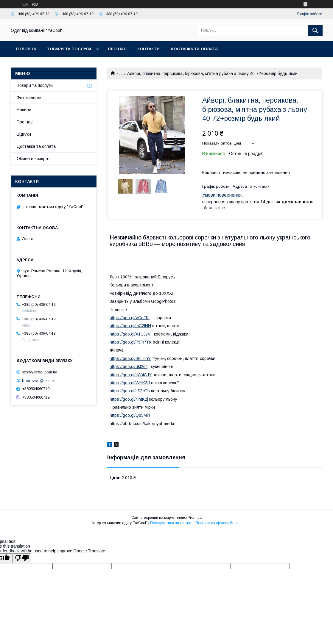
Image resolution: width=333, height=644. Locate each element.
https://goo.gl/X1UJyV (130, 334)
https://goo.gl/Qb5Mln (130, 415)
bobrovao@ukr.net (38, 380)
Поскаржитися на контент (171, 523)
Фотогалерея (30, 98)
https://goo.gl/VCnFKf (130, 318)
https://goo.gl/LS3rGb (130, 391)
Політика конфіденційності (218, 523)
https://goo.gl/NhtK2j (129, 399)
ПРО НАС (117, 49)
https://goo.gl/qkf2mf (129, 366)
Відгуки (24, 134)
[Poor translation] (22, 558)
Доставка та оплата (194, 49)
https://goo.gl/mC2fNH (130, 326)
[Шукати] (315, 30)
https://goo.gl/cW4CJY (131, 375)
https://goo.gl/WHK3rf (130, 383)
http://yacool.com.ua (40, 372)
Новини (24, 110)
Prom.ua (195, 518)
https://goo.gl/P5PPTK (131, 342)
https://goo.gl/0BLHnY (130, 358)
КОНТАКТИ (148, 49)
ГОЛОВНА (26, 49)
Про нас (25, 122)
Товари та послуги (35, 85)
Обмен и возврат (33, 159)
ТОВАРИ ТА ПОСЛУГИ (69, 49)
